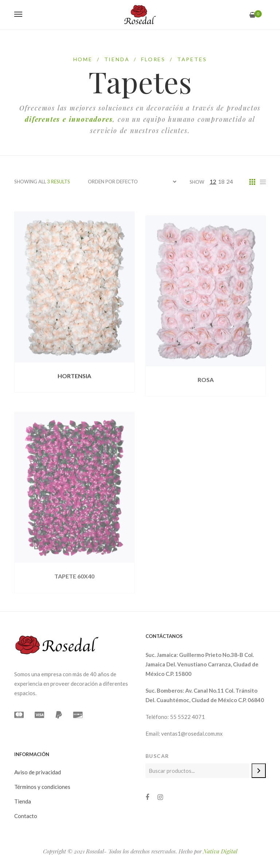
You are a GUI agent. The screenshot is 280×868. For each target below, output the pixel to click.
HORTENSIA (74, 382)
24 (230, 181)
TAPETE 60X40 (74, 590)
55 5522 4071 (187, 717)
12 (213, 181)
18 (221, 181)
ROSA (206, 390)
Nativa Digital (220, 851)
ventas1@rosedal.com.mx (192, 733)
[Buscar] (259, 771)
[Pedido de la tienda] (132, 182)
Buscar (157, 756)
